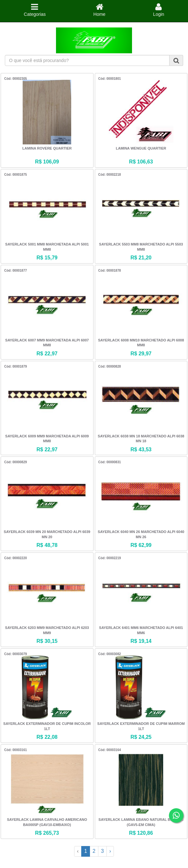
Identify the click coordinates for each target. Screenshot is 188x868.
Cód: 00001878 (110, 271)
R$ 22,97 (47, 354)
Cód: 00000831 (110, 462)
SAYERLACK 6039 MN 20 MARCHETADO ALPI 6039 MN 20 (47, 534)
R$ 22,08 (47, 737)
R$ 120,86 (141, 833)
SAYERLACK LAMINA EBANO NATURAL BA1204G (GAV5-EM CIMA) (141, 822)
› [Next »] (110, 851)
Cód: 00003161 (16, 750)
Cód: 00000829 (16, 462)
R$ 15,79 (47, 258)
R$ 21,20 (141, 258)
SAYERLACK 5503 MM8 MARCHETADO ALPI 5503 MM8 (141, 247)
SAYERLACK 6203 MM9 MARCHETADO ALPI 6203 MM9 (47, 630)
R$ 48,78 (47, 545)
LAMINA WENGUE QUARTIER (141, 148)
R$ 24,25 (141, 737)
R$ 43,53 (141, 450)
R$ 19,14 (141, 641)
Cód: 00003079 (16, 654)
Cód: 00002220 (16, 558)
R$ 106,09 (47, 162)
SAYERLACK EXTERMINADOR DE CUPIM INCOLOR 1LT (47, 726)
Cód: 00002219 (110, 558)
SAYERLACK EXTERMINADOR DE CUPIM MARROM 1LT (141, 726)
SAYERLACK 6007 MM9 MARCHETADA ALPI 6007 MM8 (47, 343)
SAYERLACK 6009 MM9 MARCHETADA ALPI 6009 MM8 (47, 439)
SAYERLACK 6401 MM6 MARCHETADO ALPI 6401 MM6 (141, 630)
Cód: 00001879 (16, 366)
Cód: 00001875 (16, 175)
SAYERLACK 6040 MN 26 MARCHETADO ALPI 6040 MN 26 (141, 534)
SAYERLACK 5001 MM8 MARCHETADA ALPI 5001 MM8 (47, 247)
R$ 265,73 (47, 833)
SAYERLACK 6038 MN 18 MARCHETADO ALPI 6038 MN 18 (141, 439)
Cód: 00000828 (110, 366)
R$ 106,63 (141, 162)
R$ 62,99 (141, 545)
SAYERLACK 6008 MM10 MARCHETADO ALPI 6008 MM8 (141, 343)
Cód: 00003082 (110, 654)
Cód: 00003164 (110, 750)
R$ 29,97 (141, 354)
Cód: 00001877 (16, 271)
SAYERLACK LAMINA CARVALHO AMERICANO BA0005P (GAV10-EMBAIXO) (47, 822)
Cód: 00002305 (16, 79)
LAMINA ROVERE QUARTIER (47, 148)
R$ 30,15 (47, 641)
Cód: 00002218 (110, 175)
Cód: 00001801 (110, 79)
